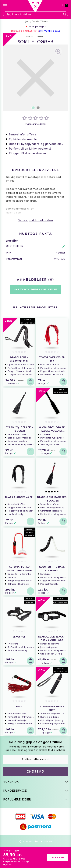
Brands (35, 21)
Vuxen (45, 21)
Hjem (27, 21)
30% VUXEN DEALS (50, 31)
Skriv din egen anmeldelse (36, 289)
